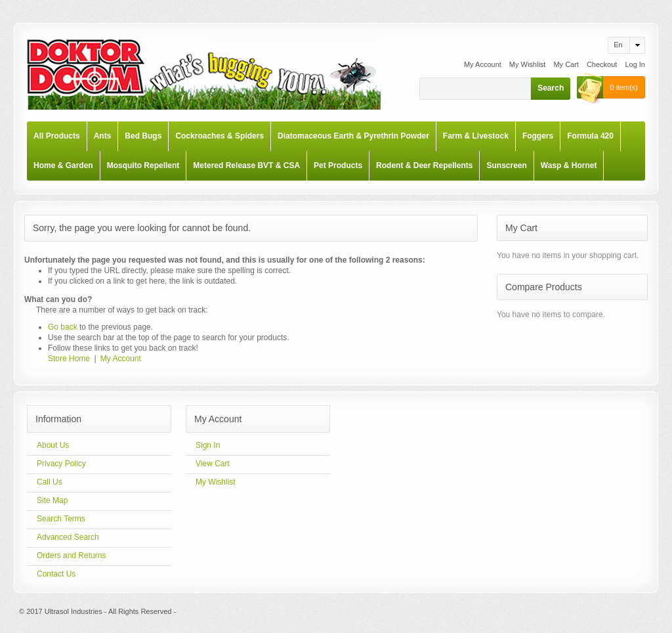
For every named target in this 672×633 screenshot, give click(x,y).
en (618, 45)
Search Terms (61, 519)
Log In (635, 64)
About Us (53, 445)
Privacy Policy (61, 464)
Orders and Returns (71, 556)
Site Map (52, 500)
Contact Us (56, 574)
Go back (63, 327)
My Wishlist (528, 64)
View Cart (213, 464)
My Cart (566, 64)
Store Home (69, 359)
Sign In (208, 445)
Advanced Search (68, 537)
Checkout (602, 64)
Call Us (50, 482)
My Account (483, 64)
